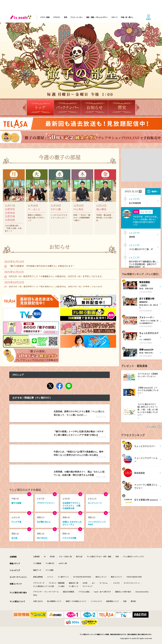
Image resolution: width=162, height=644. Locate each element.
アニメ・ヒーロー (77, 17)
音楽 (65, 17)
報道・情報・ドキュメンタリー (97, 17)
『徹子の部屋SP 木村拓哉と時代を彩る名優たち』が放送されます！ (42, 266)
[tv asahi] (21, 17)
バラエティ (57, 17)
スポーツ (114, 17)
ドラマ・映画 (45, 17)
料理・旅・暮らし (127, 17)
